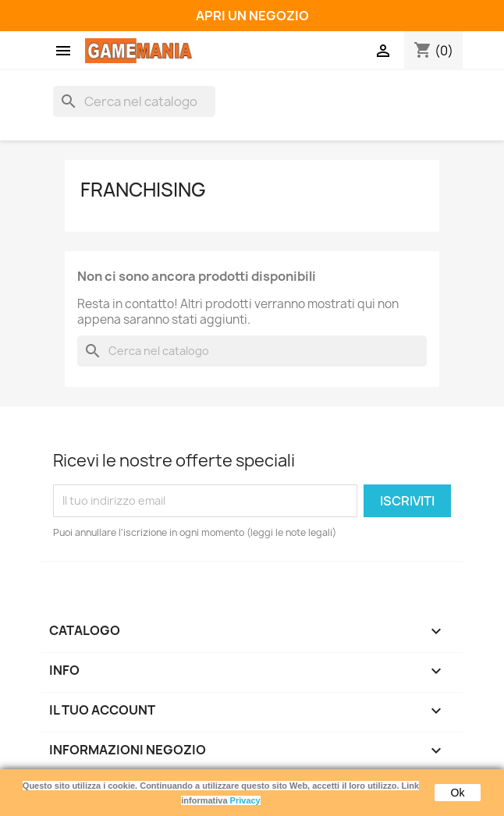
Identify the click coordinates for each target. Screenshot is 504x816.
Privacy (245, 800)
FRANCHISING (143, 190)
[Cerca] (134, 101)
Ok (458, 793)
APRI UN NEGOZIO (252, 16)
